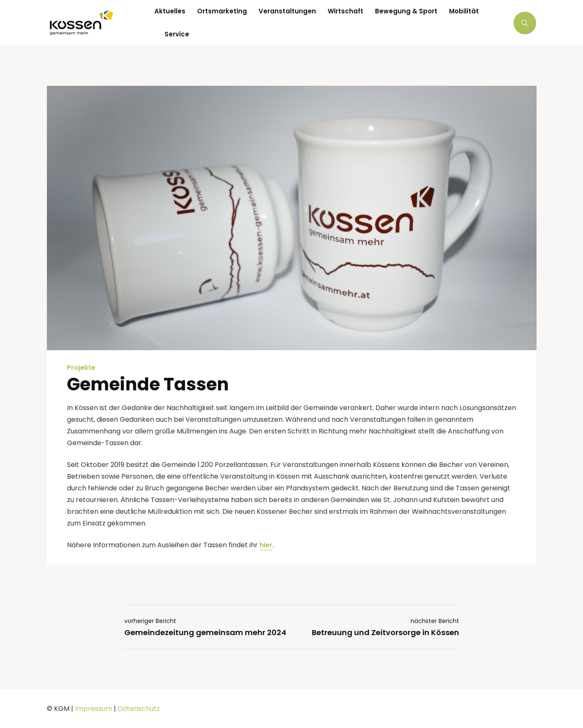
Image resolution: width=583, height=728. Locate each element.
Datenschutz (139, 709)
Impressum (94, 709)
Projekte (81, 368)
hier (266, 545)
